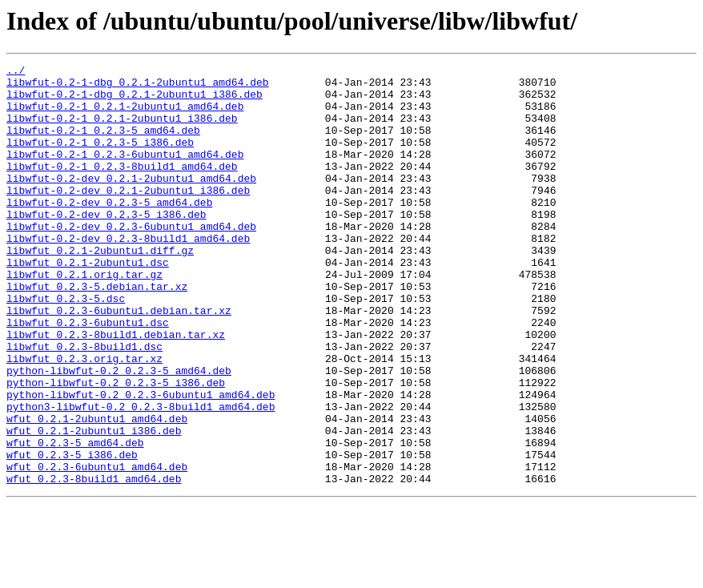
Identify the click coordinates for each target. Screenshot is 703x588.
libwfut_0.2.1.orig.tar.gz (84, 317)
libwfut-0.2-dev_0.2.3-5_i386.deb (106, 245)
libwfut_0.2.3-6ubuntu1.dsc (88, 375)
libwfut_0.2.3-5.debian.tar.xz (97, 332)
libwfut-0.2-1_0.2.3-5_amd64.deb (103, 144)
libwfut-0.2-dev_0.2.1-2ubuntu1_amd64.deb (131, 202)
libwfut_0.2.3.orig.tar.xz (84, 418)
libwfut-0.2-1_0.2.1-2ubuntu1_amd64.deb (125, 115)
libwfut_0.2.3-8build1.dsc (84, 404)
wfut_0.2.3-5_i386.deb (72, 534)
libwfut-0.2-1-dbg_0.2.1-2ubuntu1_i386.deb (135, 101)
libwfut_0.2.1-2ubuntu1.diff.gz (100, 288)
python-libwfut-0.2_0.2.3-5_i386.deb (116, 447)
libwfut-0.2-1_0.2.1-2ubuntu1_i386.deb (122, 130)
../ (16, 72)
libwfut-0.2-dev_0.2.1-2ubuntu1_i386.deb (128, 216)
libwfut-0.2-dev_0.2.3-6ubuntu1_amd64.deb (131, 260)
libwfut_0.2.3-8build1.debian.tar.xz (116, 389)
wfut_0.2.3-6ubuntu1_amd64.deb (97, 548)
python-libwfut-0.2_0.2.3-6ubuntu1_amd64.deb (141, 461)
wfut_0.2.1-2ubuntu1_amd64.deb (97, 490)
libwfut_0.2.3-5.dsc (66, 346)
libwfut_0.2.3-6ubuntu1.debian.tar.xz (119, 360)
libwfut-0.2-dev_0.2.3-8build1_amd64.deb (128, 274)
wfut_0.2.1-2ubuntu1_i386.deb (94, 505)
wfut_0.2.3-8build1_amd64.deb (94, 562)
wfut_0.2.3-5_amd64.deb (75, 519)
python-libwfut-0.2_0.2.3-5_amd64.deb (119, 433)
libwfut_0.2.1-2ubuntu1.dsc (88, 303)
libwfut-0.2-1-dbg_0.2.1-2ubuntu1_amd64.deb (138, 87)
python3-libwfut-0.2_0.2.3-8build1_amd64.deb (141, 476)
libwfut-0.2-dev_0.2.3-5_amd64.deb (109, 231)
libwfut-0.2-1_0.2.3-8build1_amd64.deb (122, 187)
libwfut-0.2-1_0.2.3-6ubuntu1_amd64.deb (125, 173)
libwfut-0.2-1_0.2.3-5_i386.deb (100, 159)
